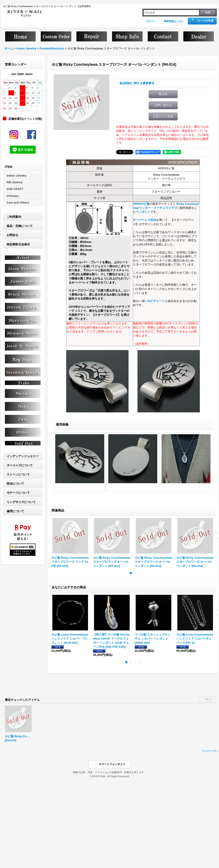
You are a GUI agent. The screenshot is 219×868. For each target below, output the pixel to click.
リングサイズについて (21, 502)
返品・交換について (20, 226)
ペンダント (143, 212)
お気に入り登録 (163, 116)
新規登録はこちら (174, 21)
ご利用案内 (14, 217)
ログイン (151, 21)
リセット (209, 699)
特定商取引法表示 (18, 244)
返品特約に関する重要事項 (137, 83)
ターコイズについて (20, 465)
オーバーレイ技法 (145, 220)
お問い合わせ (163, 105)
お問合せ (12, 235)
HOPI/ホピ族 (141, 204)
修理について (15, 511)
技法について (15, 484)
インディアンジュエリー (23, 456)
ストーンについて (18, 474)
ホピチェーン (156, 301)
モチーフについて (18, 493)
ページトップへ (210, 751)
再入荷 (163, 94)
